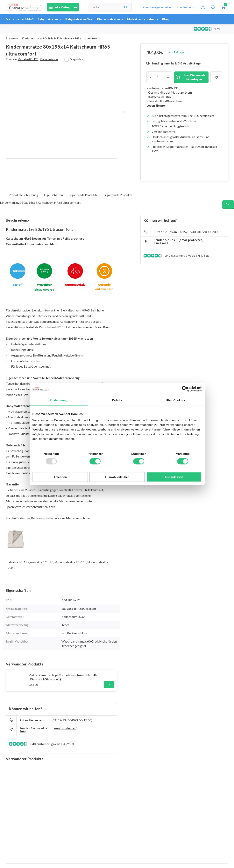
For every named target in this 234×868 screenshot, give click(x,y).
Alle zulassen (174, 477)
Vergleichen (77, 59)
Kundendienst (186, 7)
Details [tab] (117, 400)
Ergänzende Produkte (83, 195)
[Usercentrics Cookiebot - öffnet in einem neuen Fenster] (185, 389)
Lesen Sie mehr (157, 105)
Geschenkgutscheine (157, 7)
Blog (170, 19)
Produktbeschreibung (23, 195)
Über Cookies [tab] (175, 400)
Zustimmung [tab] (59, 400)
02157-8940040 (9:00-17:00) (72, 720)
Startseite (14, 38)
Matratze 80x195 (28, 59)
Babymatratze (51, 19)
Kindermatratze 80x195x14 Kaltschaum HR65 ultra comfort (60, 38)
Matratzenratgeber (147, 19)
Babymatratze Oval (81, 19)
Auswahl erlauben (117, 477)
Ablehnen (60, 477)
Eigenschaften (53, 195)
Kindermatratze (113, 19)
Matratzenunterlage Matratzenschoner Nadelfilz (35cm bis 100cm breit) (64, 677)
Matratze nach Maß (20, 19)
